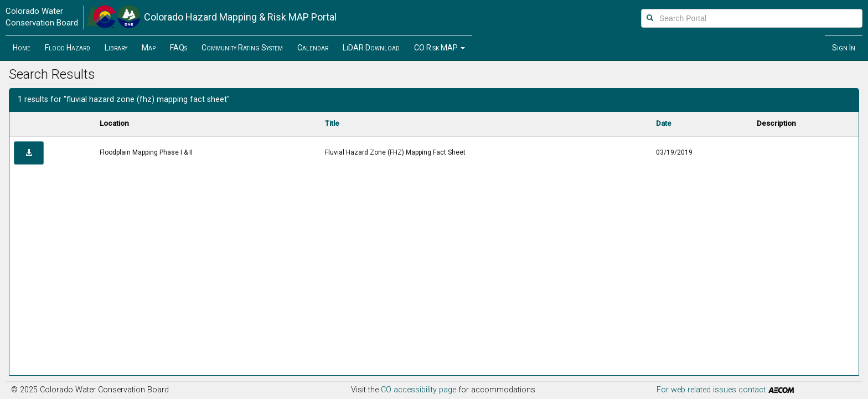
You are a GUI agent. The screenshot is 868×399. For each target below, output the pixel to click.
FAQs (179, 48)
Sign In (844, 48)
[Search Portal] (752, 18)
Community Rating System (242, 48)
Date (664, 123)
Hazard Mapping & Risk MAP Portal (240, 17)
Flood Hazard (68, 48)
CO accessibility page (418, 390)
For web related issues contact (727, 390)
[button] (440, 48)
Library (116, 48)
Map (149, 48)
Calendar (313, 48)
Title (332, 123)
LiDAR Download (371, 48)
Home (22, 48)
